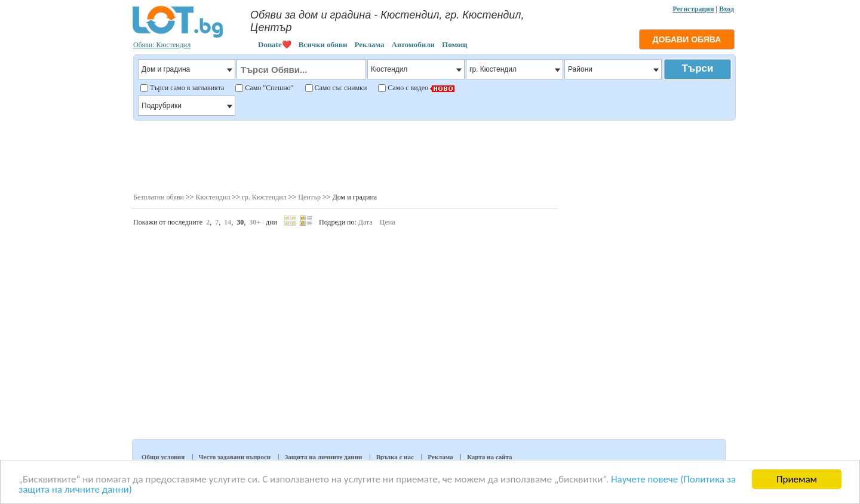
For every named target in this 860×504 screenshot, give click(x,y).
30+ (255, 222)
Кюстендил (213, 197)
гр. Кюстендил (264, 197)
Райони (613, 69)
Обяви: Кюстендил (162, 45)
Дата (365, 222)
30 (240, 222)
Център (309, 197)
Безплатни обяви (159, 197)
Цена (388, 222)
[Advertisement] (434, 155)
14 (228, 222)
